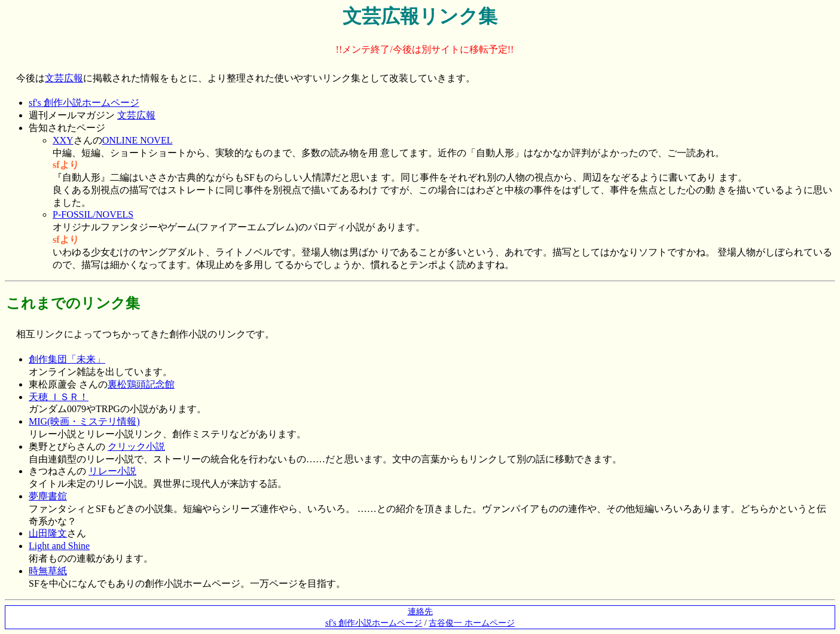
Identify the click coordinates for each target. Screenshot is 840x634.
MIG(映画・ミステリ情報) (84, 421)
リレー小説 (112, 471)
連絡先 (420, 611)
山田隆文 (48, 533)
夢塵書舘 (48, 496)
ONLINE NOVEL (138, 140)
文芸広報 (64, 78)
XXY (63, 140)
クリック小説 (136, 446)
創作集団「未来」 (67, 359)
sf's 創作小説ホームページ (84, 103)
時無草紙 (48, 571)
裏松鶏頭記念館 (141, 384)
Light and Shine (59, 546)
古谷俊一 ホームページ (472, 623)
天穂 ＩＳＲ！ (59, 397)
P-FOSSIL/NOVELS (93, 214)
